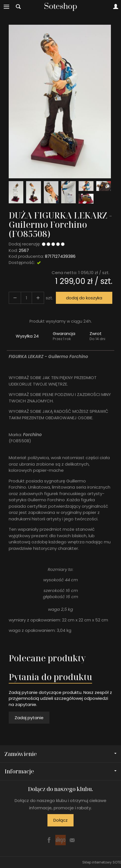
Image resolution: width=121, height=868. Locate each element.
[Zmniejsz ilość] (38, 298)
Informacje (60, 771)
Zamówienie (60, 754)
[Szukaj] (18, 7)
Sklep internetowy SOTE (102, 862)
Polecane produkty (47, 658)
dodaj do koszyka (84, 298)
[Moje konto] (116, 7)
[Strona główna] (61, 7)
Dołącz (60, 820)
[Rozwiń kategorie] (6, 7)
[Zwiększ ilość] (15, 298)
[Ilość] (26, 298)
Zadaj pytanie (29, 718)
